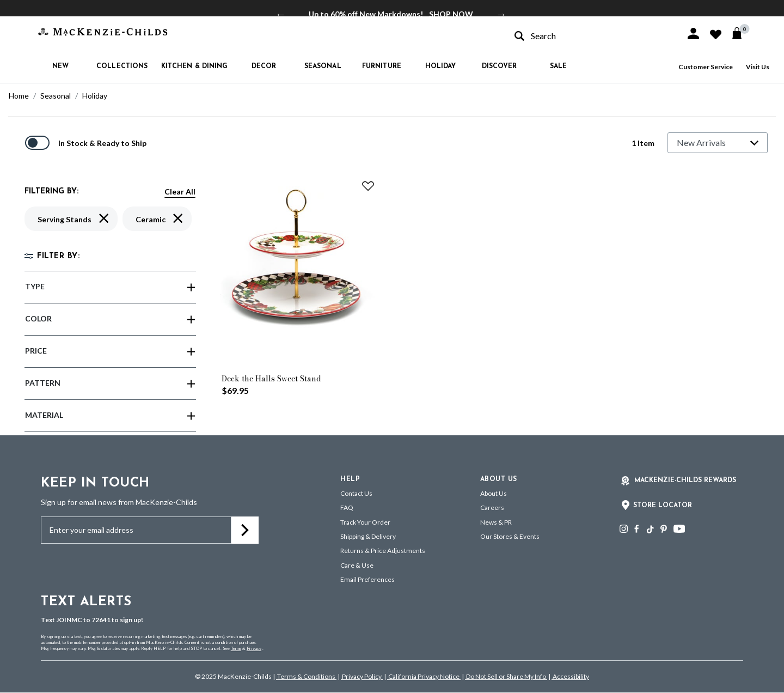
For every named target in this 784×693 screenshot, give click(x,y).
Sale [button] (558, 66)
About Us (494, 493)
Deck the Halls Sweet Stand (271, 379)
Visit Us (758, 67)
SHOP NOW (451, 14)
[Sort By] (718, 143)
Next (501, 14)
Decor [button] (264, 66)
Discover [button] (500, 66)
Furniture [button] (382, 66)
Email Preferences (367, 579)
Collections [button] (122, 66)
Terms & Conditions (306, 676)
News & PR (496, 522)
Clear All (180, 192)
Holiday (95, 96)
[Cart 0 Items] (742, 33)
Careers (492, 507)
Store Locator (663, 506)
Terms (236, 648)
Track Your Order (365, 522)
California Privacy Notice (424, 676)
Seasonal (56, 96)
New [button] (60, 66)
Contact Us (356, 493)
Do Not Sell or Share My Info (506, 676)
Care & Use (357, 565)
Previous (281, 14)
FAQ (347, 507)
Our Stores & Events (510, 536)
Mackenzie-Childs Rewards (685, 481)
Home (19, 96)
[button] (693, 34)
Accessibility (570, 676)
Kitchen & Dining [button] (195, 66)
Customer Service (706, 67)
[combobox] (590, 36)
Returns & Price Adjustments (383, 551)
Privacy (254, 648)
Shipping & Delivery (368, 536)
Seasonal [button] (323, 66)
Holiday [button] (441, 66)
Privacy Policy (362, 676)
